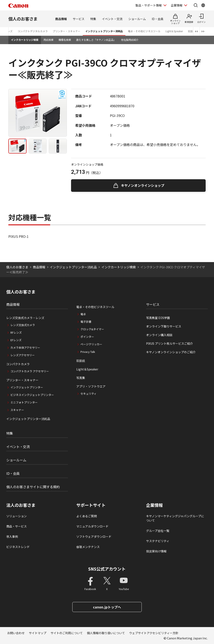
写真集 (81, 378)
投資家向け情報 (156, 551)
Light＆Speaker (174, 31)
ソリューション (17, 516)
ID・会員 (158, 19)
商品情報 (61, 19)
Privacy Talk (88, 352)
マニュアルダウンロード (92, 526)
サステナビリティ (158, 541)
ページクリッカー (91, 344)
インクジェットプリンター (27, 387)
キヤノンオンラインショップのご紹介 (171, 352)
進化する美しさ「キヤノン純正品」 (96, 40)
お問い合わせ (16, 633)
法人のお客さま (21, 505)
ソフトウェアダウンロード (94, 536)
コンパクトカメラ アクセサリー (30, 371)
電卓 (83, 314)
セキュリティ (89, 394)
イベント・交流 (112, 19)
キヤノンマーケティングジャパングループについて (175, 518)
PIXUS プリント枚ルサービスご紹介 (169, 343)
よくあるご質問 (87, 516)
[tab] (17, 146)
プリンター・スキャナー (66, 31)
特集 (93, 19)
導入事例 (12, 536)
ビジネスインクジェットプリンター (32, 395)
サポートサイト (91, 505)
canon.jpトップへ (107, 607)
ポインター (87, 337)
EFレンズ (16, 340)
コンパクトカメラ (18, 364)
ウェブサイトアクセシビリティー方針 (154, 633)
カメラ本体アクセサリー (25, 348)
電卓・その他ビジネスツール (144, 31)
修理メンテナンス (88, 547)
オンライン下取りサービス (164, 326)
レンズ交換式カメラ (23, 325)
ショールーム (137, 19)
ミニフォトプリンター (24, 402)
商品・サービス (17, 526)
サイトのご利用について (67, 633)
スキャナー (17, 410)
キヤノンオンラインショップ (143, 185)
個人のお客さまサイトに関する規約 (33, 487)
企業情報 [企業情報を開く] (177, 5)
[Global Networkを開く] (203, 5)
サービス (79, 19)
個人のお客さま (23, 19)
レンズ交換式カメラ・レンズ (25, 318)
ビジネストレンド (18, 547)
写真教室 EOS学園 (158, 318)
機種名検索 (65, 40)
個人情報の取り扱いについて (106, 633)
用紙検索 (48, 40)
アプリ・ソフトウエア (91, 386)
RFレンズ (16, 332)
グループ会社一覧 (158, 531)
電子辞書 (86, 322)
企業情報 (154, 505)
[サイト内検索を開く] (196, 5)
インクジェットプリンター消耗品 (104, 31)
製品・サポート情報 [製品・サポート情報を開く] (149, 5)
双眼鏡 (81, 361)
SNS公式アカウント (107, 569)
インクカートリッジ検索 (25, 40)
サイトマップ (38, 633)
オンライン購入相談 (159, 335)
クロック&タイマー (92, 329)
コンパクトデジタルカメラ (33, 31)
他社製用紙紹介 (130, 40)
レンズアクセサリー (23, 355)
